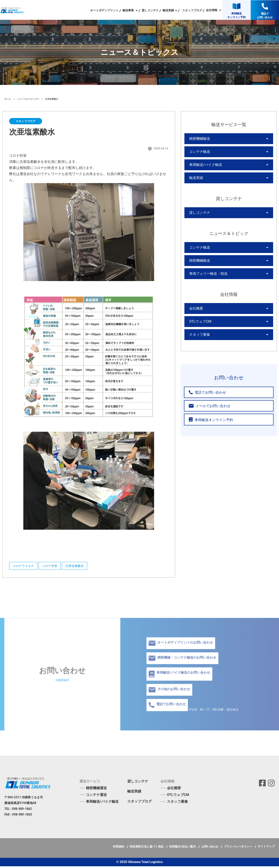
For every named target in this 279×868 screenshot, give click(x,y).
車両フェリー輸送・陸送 (206, 287)
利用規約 (119, 848)
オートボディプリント (104, 10)
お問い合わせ (210, 848)
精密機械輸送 (198, 140)
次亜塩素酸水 (82, 567)
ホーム (8, 99)
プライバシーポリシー (238, 848)
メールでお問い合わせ (206, 425)
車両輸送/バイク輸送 (204, 169)
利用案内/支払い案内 (183, 848)
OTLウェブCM (199, 338)
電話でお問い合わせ (204, 412)
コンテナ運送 (96, 796)
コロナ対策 (54, 567)
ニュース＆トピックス (28, 99)
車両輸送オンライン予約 (207, 439)
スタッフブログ (192, 10)
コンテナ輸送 (198, 154)
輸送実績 (195, 184)
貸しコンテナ (150, 10)
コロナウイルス (24, 567)
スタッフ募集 (198, 353)
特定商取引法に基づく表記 (147, 848)
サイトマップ (266, 848)
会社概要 (195, 323)
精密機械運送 (96, 790)
